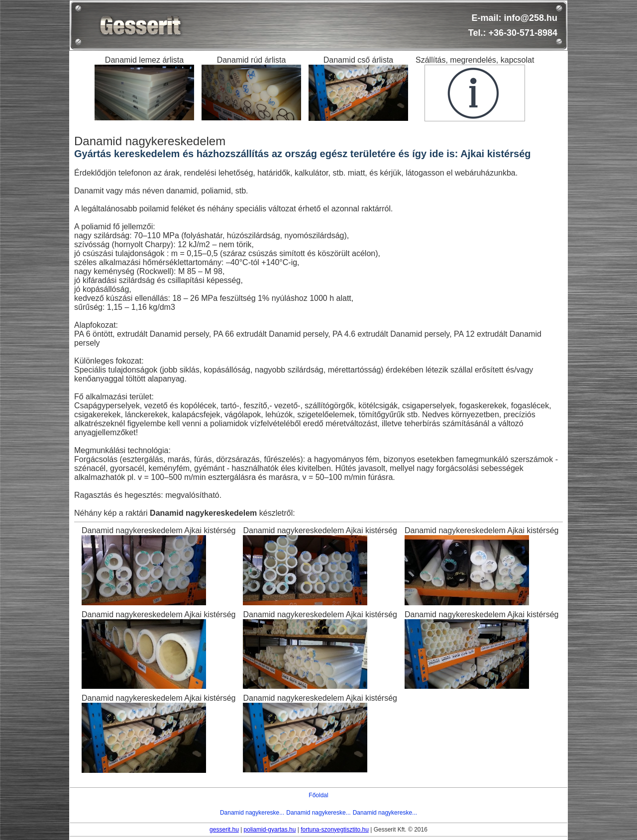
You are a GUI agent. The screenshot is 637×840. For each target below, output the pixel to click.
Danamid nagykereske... (252, 813)
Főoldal (318, 795)
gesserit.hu (224, 830)
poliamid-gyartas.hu (270, 830)
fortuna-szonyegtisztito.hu (335, 830)
